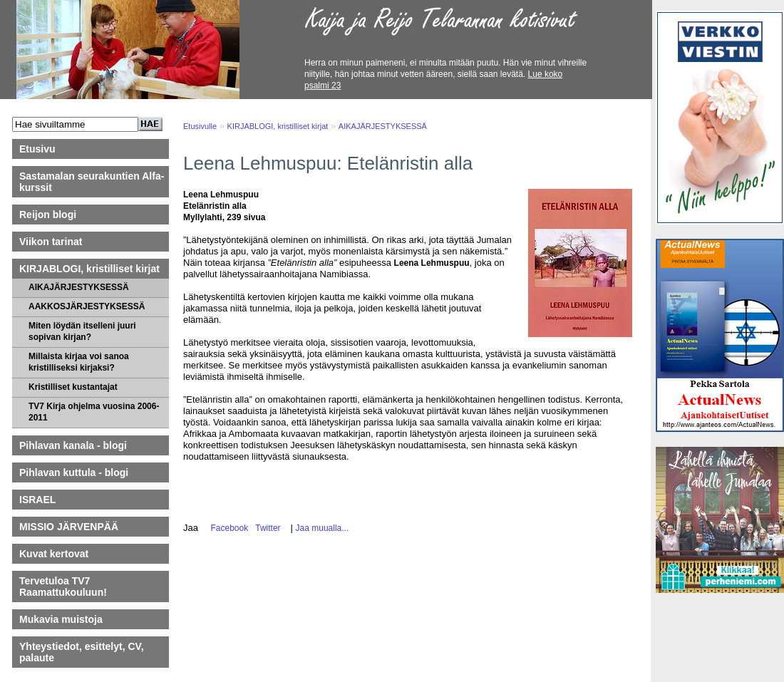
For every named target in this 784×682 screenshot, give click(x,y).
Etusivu (37, 149)
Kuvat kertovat (54, 554)
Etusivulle (200, 126)
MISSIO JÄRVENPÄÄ (76, 527)
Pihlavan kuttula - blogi (74, 472)
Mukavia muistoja (61, 619)
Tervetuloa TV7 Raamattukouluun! (63, 587)
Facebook (227, 528)
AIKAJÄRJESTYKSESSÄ (79, 287)
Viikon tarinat (51, 242)
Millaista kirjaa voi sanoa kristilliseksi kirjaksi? (79, 362)
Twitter (266, 528)
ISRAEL (37, 500)
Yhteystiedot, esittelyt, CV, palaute (82, 652)
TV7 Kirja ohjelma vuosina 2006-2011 (94, 412)
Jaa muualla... (323, 528)
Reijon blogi (48, 215)
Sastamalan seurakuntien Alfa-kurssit (92, 182)
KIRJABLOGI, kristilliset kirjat (89, 269)
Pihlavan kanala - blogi (73, 445)
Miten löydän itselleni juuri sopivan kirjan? (82, 331)
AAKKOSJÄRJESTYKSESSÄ (87, 306)
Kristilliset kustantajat (73, 387)
